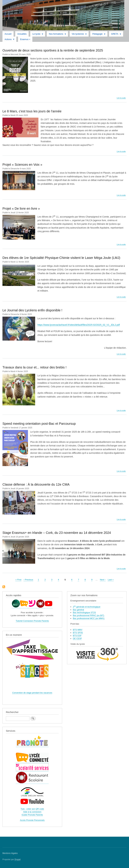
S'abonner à (4, 587)
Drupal (18, 859)
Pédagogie (98, 35)
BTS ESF (77, 636)
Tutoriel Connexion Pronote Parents (32, 621)
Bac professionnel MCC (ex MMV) (89, 618)
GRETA (115, 35)
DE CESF (77, 639)
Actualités (22, 34)
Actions (9, 40)
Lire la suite (121, 98)
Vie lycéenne (78, 35)
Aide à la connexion (32, 812)
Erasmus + (25, 39)
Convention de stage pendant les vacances (32, 693)
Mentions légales (10, 853)
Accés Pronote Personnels (32, 820)
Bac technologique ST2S (84, 612)
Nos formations (57, 35)
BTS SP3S (78, 633)
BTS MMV (78, 630)
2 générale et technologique (87, 607)
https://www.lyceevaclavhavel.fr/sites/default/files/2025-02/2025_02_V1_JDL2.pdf (79, 325)
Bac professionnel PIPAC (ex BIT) (89, 615)
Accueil (8, 34)
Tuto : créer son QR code (32, 809)
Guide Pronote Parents (32, 815)
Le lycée (37, 35)
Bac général (78, 610)
